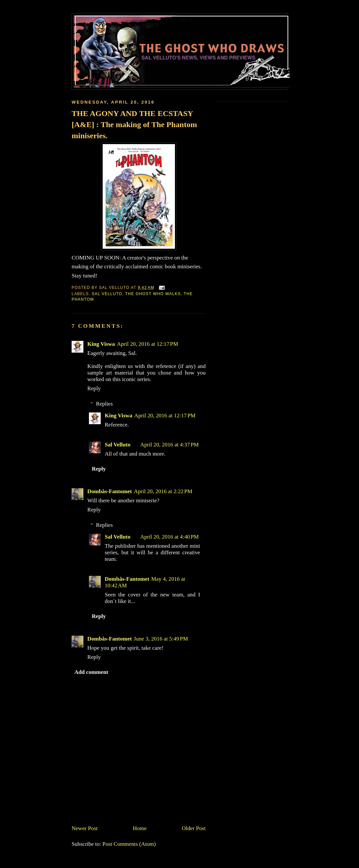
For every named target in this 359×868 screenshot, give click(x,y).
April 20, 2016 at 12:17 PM (147, 344)
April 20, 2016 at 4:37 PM (170, 445)
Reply (94, 388)
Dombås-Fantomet (110, 491)
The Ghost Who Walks (153, 294)
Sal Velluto (107, 294)
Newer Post (85, 828)
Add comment (91, 672)
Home (140, 828)
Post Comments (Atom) (129, 844)
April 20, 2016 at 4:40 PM (170, 537)
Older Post (194, 828)
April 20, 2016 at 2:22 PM (163, 491)
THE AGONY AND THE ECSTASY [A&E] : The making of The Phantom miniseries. (134, 124)
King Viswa (101, 344)
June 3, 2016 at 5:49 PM (161, 639)
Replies (104, 404)
